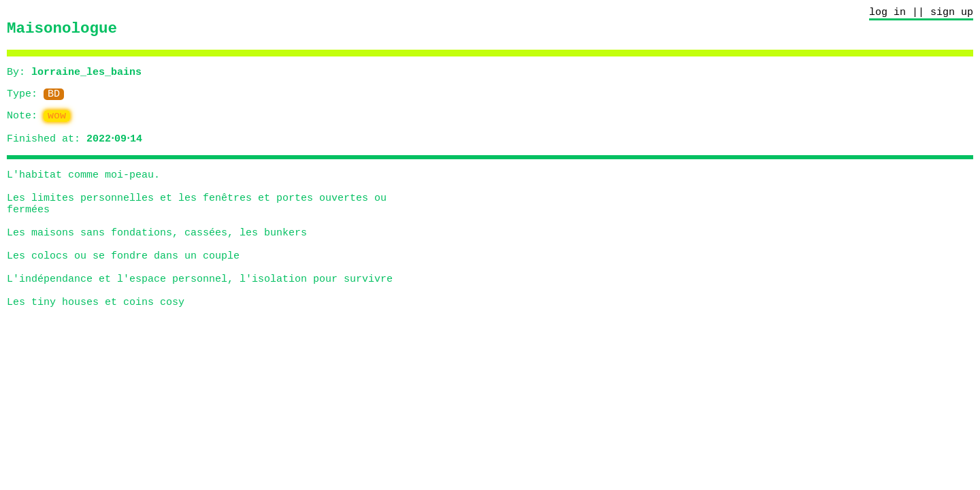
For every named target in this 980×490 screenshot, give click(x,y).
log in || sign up (921, 14)
